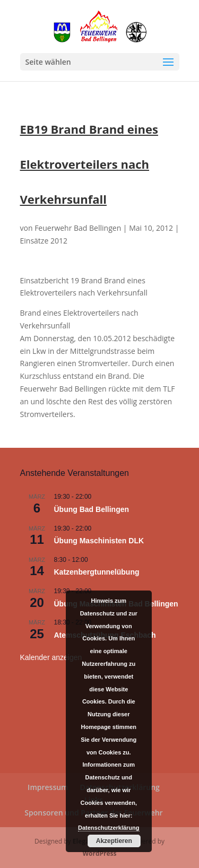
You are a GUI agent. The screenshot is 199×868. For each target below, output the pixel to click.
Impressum (48, 787)
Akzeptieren (114, 841)
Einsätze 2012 (44, 241)
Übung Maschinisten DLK (99, 541)
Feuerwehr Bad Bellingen (78, 228)
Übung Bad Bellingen (92, 509)
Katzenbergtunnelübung (97, 572)
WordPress (99, 853)
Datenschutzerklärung (109, 828)
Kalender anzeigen (51, 657)
